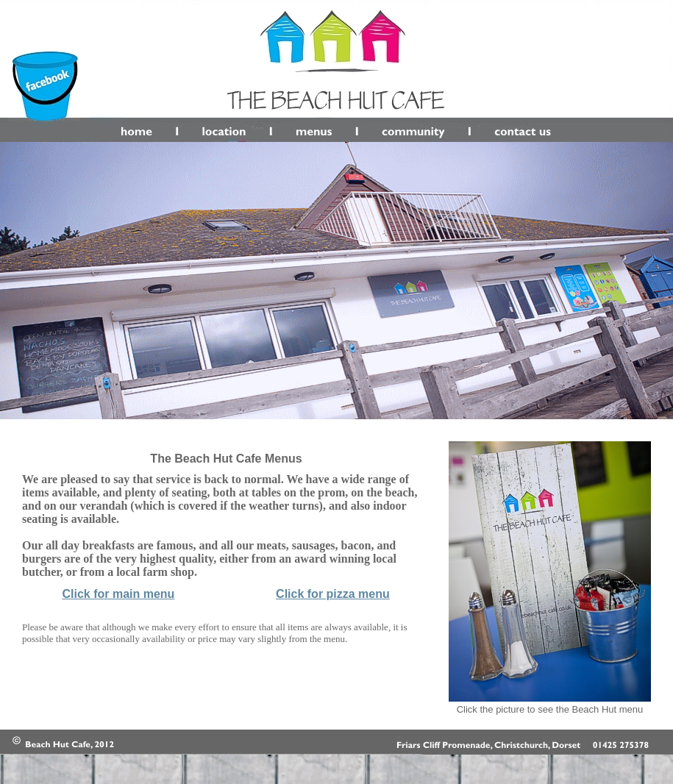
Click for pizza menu (333, 594)
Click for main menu (118, 594)
